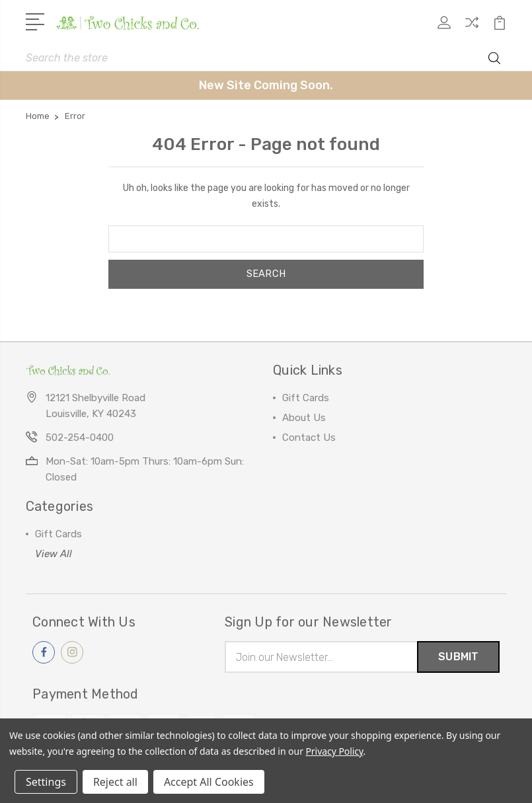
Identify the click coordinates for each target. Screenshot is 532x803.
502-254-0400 (80, 438)
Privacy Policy (334, 751)
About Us (304, 418)
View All (54, 554)
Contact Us (309, 438)
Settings (46, 782)
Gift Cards (306, 398)
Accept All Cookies (209, 782)
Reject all (115, 782)
